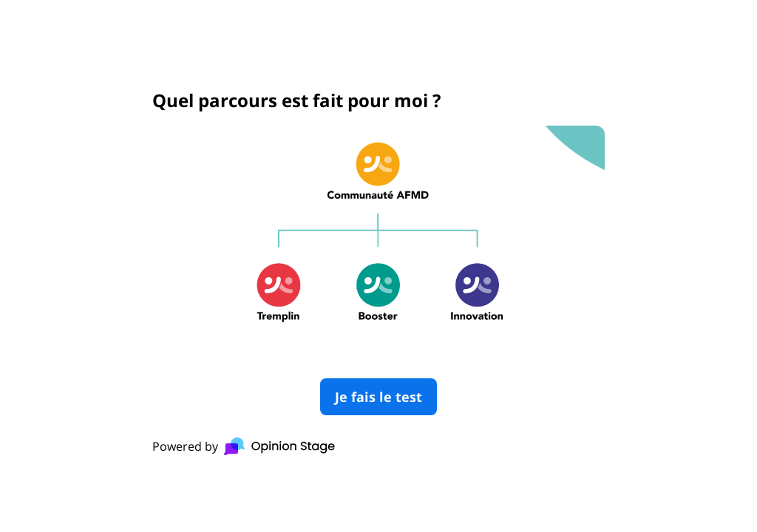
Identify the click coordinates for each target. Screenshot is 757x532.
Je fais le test (378, 397)
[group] (378, 266)
